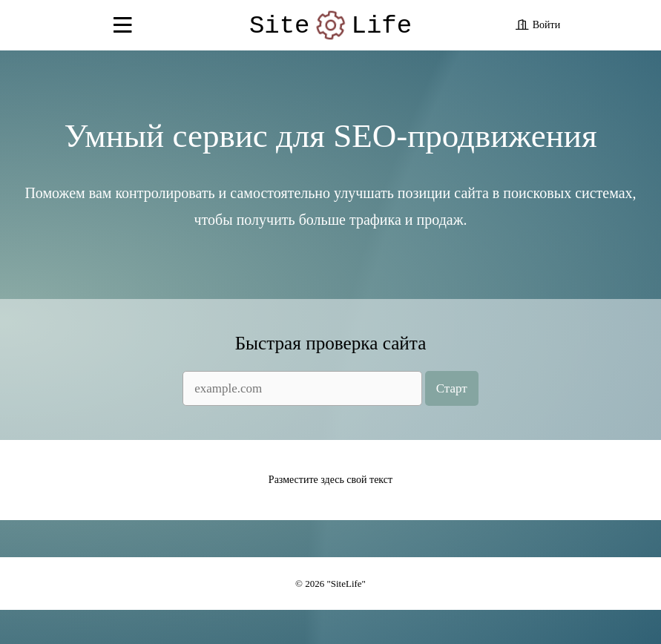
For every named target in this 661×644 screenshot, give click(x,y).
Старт (452, 410)
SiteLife (330, 28)
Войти (546, 28)
